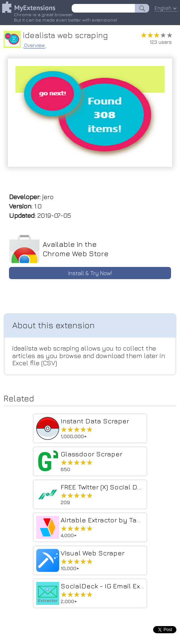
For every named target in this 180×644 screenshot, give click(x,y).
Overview (34, 45)
